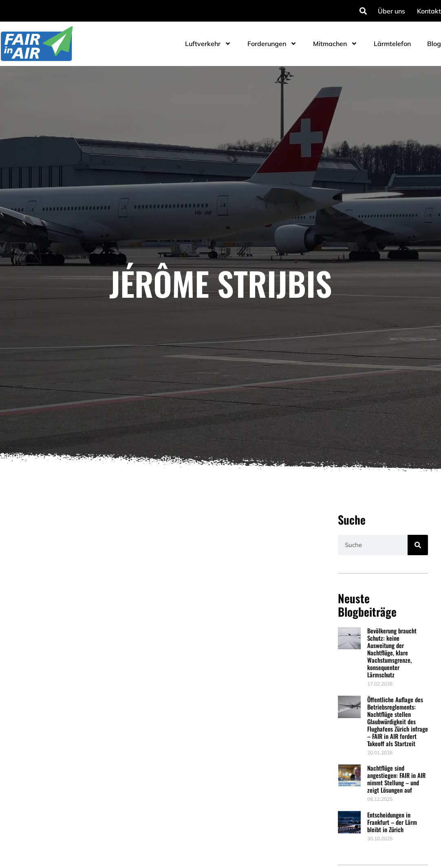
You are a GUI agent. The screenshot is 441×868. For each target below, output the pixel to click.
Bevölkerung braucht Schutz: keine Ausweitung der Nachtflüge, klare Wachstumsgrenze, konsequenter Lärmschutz (392, 653)
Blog (434, 44)
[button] (363, 11)
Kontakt (429, 11)
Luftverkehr (208, 44)
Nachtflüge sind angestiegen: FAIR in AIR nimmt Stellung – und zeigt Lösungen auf (396, 779)
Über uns (391, 11)
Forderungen (272, 44)
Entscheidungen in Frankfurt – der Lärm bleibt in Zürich (392, 822)
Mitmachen (335, 44)
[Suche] (418, 545)
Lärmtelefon (392, 44)
